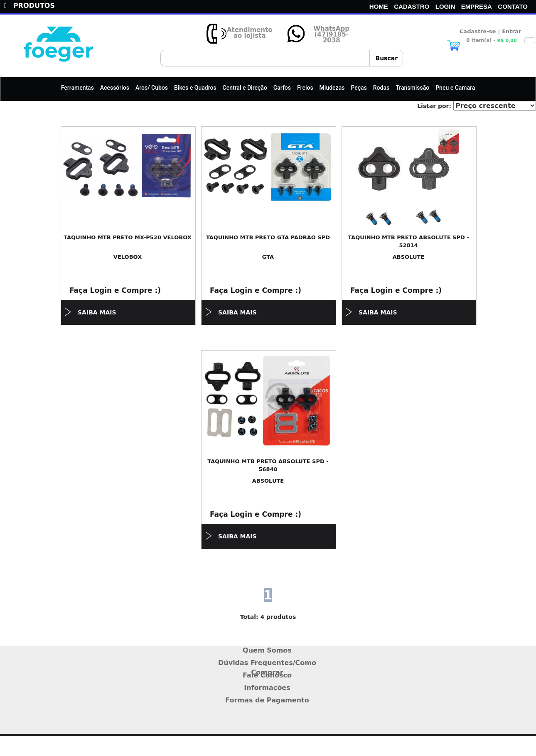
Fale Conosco (267, 675)
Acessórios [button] (115, 88)
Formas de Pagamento (267, 700)
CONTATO (513, 6)
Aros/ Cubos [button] (152, 88)
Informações (267, 688)
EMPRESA (477, 6)
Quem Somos (267, 650)
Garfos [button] (282, 88)
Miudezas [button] (332, 88)
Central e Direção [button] (245, 88)
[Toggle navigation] (1, 76)
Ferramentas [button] (77, 88)
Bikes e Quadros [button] (195, 88)
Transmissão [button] (412, 88)
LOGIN (445, 6)
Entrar (511, 31)
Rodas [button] (381, 88)
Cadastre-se (478, 31)
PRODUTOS (30, 6)
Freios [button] (305, 88)
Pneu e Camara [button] (455, 88)
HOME (379, 6)
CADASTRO (412, 6)
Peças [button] (359, 88)
